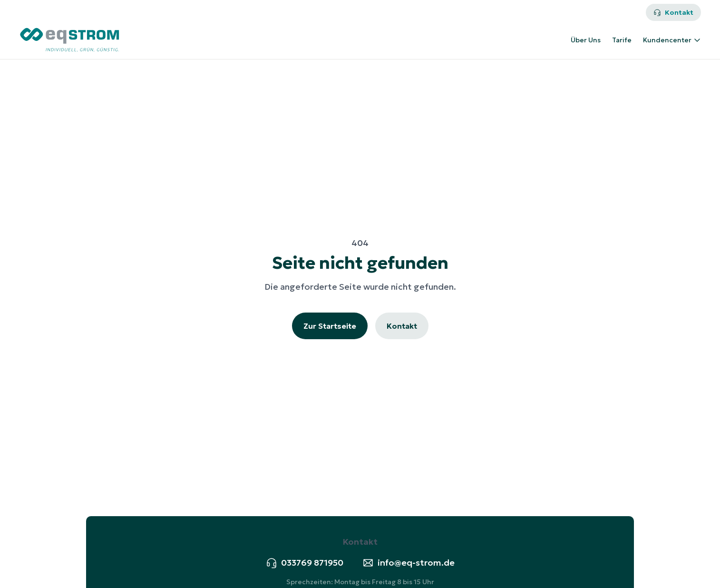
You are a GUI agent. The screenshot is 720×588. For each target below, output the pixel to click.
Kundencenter (672, 40)
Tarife (622, 40)
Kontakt (673, 12)
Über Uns (586, 40)
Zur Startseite (330, 326)
